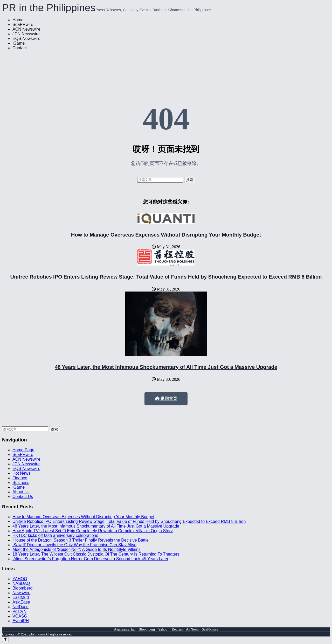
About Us (21, 492)
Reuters (177, 629)
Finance (20, 478)
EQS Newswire (26, 39)
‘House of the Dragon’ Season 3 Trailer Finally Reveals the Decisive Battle (81, 540)
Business (21, 483)
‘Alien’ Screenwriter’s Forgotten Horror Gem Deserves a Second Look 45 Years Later (90, 559)
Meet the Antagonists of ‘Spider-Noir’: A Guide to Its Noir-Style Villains (77, 549)
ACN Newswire (26, 29)
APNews (192, 629)
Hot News (21, 473)
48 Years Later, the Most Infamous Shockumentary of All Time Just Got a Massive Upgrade (166, 367)
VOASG (20, 616)
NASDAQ (21, 583)
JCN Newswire (26, 34)
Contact (20, 48)
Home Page (23, 450)
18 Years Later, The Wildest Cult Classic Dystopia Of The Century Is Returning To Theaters (96, 554)
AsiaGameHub (125, 629)
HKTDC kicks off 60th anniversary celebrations (55, 535)
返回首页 (166, 399)
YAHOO (20, 579)
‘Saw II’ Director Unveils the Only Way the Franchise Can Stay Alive (74, 545)
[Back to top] (5, 639)
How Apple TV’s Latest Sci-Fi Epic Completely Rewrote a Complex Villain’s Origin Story (93, 531)
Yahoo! (163, 629)
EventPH (21, 621)
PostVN (19, 611)
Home (18, 20)
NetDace (20, 607)
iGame (19, 43)
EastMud (21, 597)
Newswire (21, 593)
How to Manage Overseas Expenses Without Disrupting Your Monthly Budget (166, 235)
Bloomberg (22, 588)
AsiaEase (21, 602)
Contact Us (23, 497)
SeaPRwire (23, 25)
